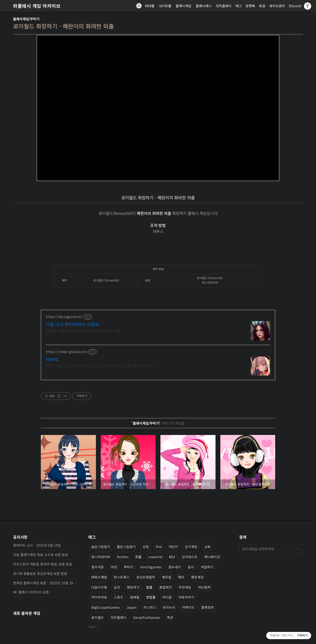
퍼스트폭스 (122, 577)
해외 (181, 577)
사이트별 (165, 6)
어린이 (173, 547)
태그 (239, 6)
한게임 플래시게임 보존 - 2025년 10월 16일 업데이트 (45, 583)
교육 (207, 547)
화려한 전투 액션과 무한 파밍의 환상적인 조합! (84, 330)
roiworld (155, 557)
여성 (114, 567)
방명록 (250, 6)
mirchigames (151, 567)
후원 (262, 6)
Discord (295, 6)
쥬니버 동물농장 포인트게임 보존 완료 (40, 573)
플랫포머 (208, 607)
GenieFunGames (147, 617)
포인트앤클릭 (146, 577)
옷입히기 (165, 587)
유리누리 (169, 607)
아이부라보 (99, 597)
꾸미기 (128, 567)
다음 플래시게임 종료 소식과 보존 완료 (41, 555)
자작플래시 (224, 6)
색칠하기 (207, 567)
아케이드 (188, 607)
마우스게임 (99, 577)
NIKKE (52, 359)
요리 (117, 587)
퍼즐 (138, 557)
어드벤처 (204, 587)
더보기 (92, 627)
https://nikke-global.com (67, 352)
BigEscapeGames (106, 607)
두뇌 (159, 547)
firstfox (123, 557)
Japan (132, 607)
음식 (191, 567)
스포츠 (118, 597)
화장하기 (133, 587)
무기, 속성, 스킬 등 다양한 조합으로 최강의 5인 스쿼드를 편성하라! (100, 365)
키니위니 (150, 607)
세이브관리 (277, 6)
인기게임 (191, 547)
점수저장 (98, 567)
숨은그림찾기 (101, 547)
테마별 (150, 6)
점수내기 (175, 567)
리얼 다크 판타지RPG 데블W (72, 324)
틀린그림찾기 (126, 547)
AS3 (172, 557)
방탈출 (151, 597)
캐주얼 (167, 577)
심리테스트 (190, 557)
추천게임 (185, 587)
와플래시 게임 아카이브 (37, 6)
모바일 (135, 597)
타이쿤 (167, 597)
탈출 (149, 587)
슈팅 (146, 547)
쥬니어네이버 (101, 557)
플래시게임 (183, 6)
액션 (170, 617)
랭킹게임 (197, 577)
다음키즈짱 (99, 587)
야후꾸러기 (186, 597)
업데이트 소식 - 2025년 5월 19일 (37, 545)
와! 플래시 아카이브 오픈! (31, 592)
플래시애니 (204, 6)
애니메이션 (212, 557)
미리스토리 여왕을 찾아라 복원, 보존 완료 (43, 564)
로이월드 (98, 617)
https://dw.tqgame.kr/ (64, 317)
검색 (298, 549)
